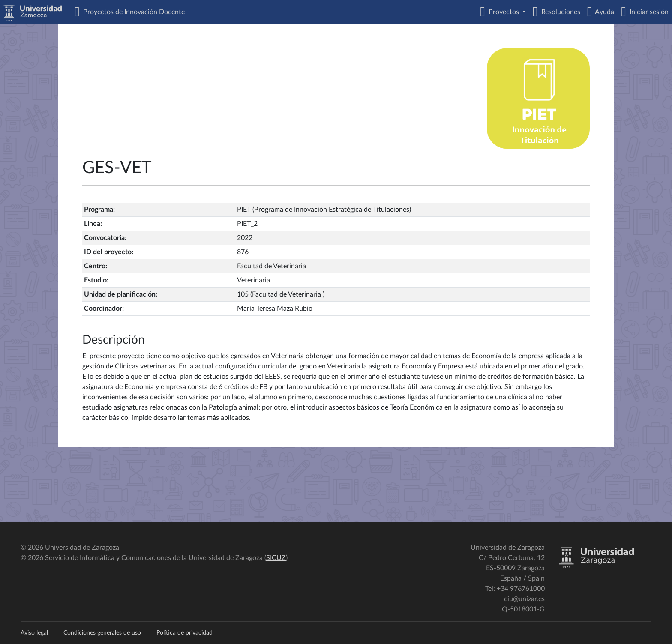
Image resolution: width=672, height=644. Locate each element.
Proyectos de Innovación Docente (132, 12)
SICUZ (276, 558)
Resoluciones (559, 12)
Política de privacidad (184, 633)
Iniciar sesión (647, 12)
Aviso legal (34, 633)
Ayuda (603, 12)
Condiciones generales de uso (102, 633)
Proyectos (503, 12)
